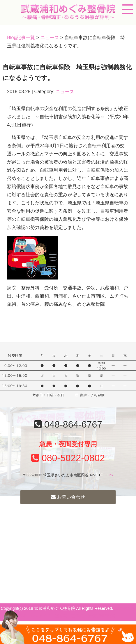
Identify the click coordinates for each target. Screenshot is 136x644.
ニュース (50, 38)
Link (110, 475)
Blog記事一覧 (21, 38)
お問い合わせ (68, 497)
